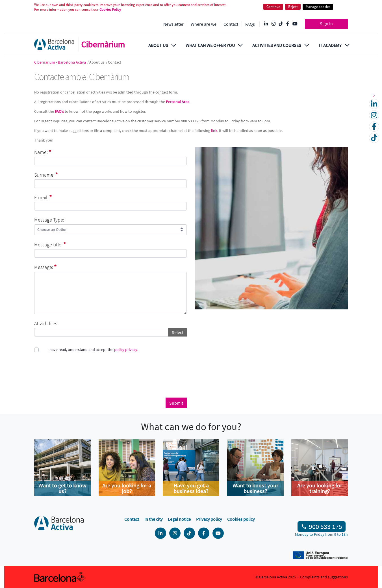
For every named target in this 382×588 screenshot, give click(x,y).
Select (178, 332)
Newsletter (173, 24)
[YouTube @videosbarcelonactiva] (295, 24)
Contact (231, 24)
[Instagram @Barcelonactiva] (274, 24)
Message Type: (49, 220)
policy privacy (126, 350)
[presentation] (77, 376)
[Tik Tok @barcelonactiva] (281, 24)
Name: (43, 152)
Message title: (50, 244)
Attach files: (46, 323)
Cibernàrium (103, 44)
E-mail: (43, 197)
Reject (293, 7)
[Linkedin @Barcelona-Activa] (266, 24)
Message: (45, 267)
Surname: (46, 175)
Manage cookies (318, 7)
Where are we (204, 24)
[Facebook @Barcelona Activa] (288, 24)
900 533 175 (325, 527)
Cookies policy (241, 519)
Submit (176, 403)
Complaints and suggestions (324, 577)
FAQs (250, 24)
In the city (153, 519)
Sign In (326, 23)
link (214, 131)
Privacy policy (209, 519)
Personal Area (178, 102)
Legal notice (179, 519)
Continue (273, 7)
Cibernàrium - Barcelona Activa (60, 62)
